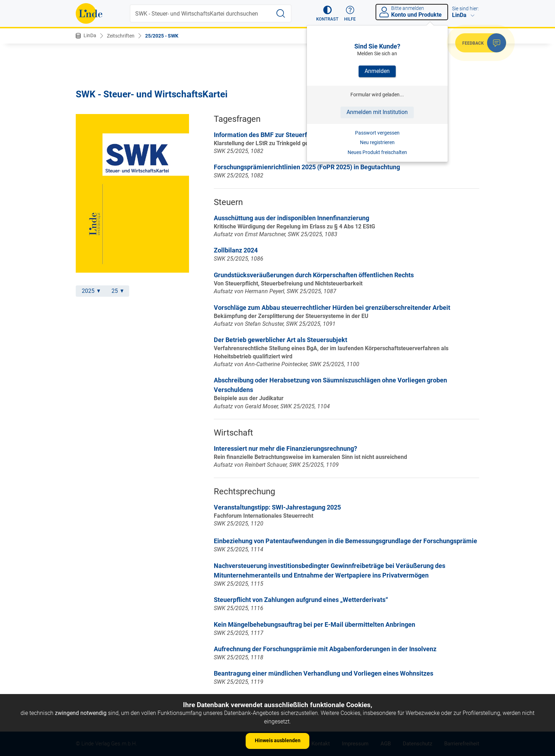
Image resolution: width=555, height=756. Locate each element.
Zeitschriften (121, 36)
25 (118, 291)
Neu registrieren (377, 142)
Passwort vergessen (377, 133)
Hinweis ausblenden (278, 740)
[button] (327, 13)
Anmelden (377, 71)
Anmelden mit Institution (377, 112)
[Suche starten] (281, 13)
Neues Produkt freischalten (377, 152)
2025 (91, 291)
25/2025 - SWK (162, 36)
